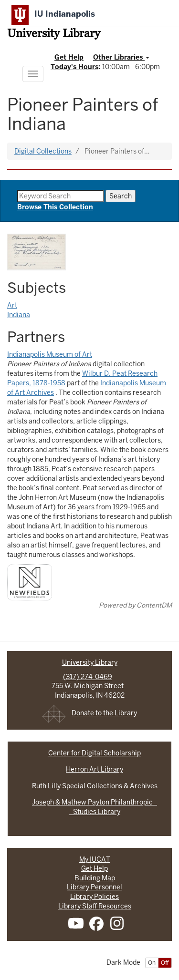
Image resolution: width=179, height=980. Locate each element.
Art (12, 305)
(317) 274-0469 (88, 677)
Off (165, 963)
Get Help (69, 57)
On (152, 963)
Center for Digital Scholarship (95, 753)
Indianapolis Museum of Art (50, 354)
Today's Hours (74, 67)
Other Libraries (121, 57)
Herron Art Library (95, 769)
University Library (54, 34)
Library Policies (95, 897)
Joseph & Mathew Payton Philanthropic (95, 802)
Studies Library (95, 812)
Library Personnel (95, 887)
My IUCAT (95, 859)
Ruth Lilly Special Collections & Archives (95, 786)
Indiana (19, 315)
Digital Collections (43, 151)
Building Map (95, 878)
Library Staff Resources (95, 906)
